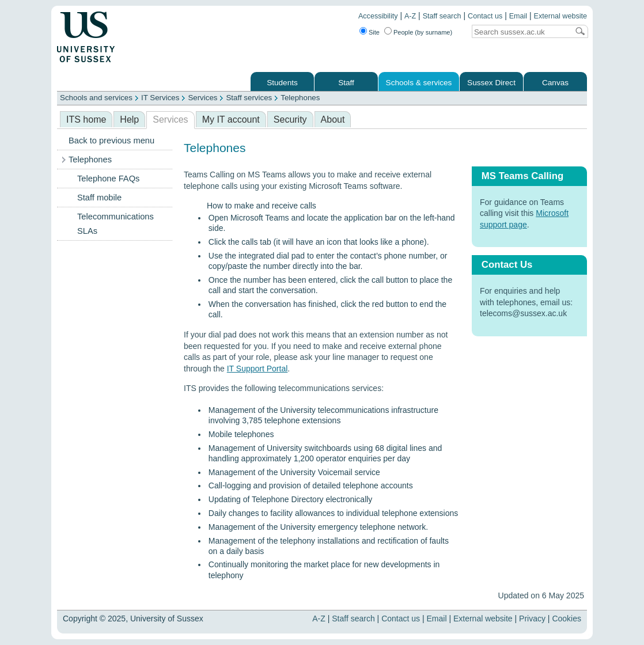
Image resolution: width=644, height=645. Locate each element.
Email (518, 16)
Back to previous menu (111, 141)
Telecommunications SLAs (115, 224)
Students (282, 83)
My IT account (231, 119)
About (333, 119)
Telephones (300, 98)
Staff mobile (99, 198)
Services (202, 98)
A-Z (410, 16)
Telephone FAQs (108, 179)
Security (290, 119)
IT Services (160, 98)
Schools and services (96, 98)
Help (129, 119)
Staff (346, 83)
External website (560, 16)
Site (374, 32)
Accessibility (378, 16)
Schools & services (419, 83)
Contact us (485, 16)
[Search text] (520, 32)
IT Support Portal (257, 369)
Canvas (555, 83)
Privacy (532, 619)
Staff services (249, 98)
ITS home (86, 119)
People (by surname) (423, 32)
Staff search (442, 16)
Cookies (567, 619)
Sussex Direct (491, 83)
